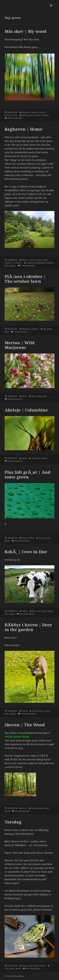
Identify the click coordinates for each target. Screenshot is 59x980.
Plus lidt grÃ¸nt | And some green (27, 475)
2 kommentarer (20, 332)
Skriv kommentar (15, 118)
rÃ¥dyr (13, 714)
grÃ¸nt (25, 115)
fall (44, 329)
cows (38, 611)
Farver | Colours (30, 260)
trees (47, 808)
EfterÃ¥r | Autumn (30, 112)
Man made (43, 260)
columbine (36, 458)
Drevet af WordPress (14, 976)
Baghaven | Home (23, 129)
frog (7, 969)
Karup (50, 611)
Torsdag (13, 822)
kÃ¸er (7, 614)
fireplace (50, 263)
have (7, 332)
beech (34, 808)
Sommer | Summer (13, 263)
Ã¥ (33, 611)
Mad (31, 966)
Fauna (25, 611)
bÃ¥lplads (40, 263)
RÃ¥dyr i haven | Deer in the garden (28, 627)
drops (42, 538)
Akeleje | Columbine (26, 410)
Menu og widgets (51, 9)
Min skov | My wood (25, 31)
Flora (15, 115)
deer (34, 711)
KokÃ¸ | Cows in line (26, 552)
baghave (31, 263)
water (7, 541)
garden (40, 711)
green (31, 115)
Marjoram (42, 396)
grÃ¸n (7, 266)
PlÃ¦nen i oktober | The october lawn (25, 279)
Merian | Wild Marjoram (20, 345)
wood (7, 811)
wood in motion (42, 115)
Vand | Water (28, 538)
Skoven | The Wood (25, 725)
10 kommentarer (28, 266)
